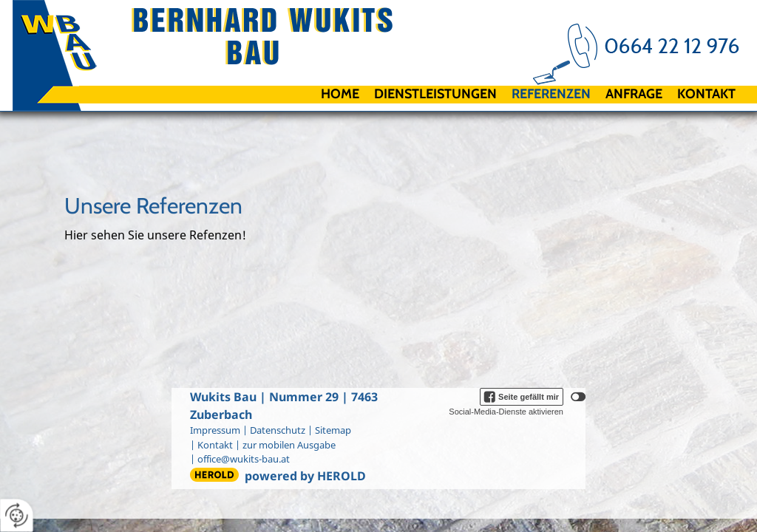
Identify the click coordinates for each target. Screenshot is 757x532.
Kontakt (706, 94)
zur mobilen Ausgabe (289, 445)
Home (340, 94)
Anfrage (634, 94)
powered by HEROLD (305, 476)
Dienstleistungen (435, 94)
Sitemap (333, 430)
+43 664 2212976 (657, 44)
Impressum (215, 430)
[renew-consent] (17, 515)
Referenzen (551, 94)
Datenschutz (278, 430)
